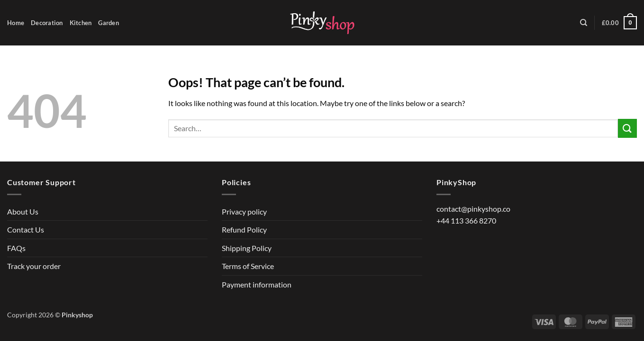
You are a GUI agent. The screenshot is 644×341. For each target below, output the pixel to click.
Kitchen (81, 23)
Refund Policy (244, 229)
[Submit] (627, 128)
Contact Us (26, 229)
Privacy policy (244, 211)
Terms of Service (248, 266)
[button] (619, 23)
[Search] (584, 23)
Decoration (47, 23)
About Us (23, 211)
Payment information (257, 284)
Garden (109, 23)
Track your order (34, 266)
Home (16, 23)
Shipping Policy (247, 248)
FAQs (16, 248)
